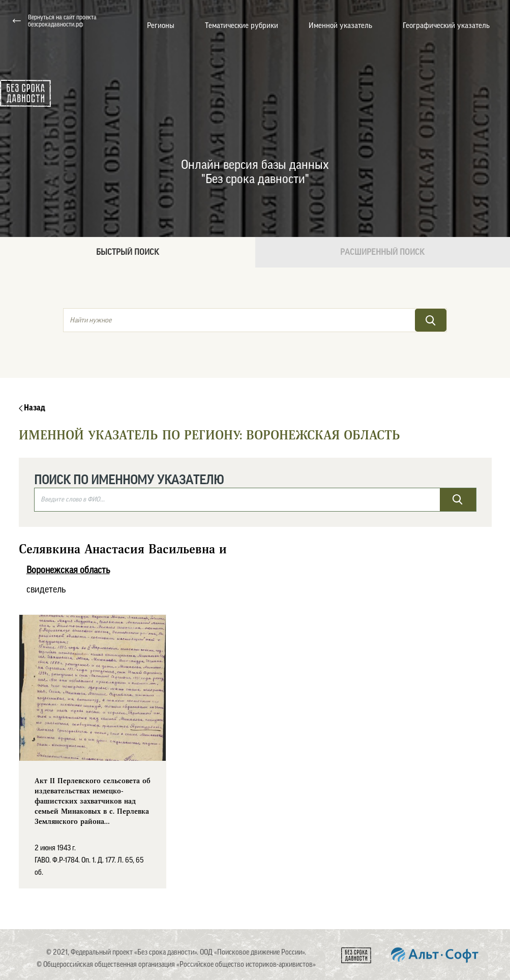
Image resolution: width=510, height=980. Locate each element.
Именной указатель (340, 26)
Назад (32, 408)
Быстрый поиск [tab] (128, 252)
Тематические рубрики (242, 26)
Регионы (161, 26)
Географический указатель (446, 26)
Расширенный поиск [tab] (382, 252)
